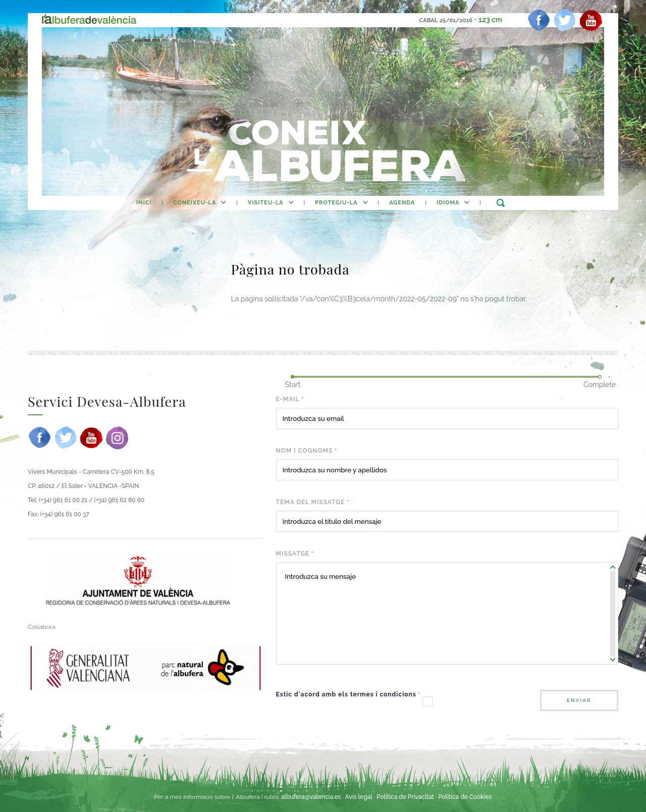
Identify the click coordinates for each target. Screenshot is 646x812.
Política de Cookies (465, 797)
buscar (500, 203)
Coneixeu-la (195, 203)
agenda (402, 203)
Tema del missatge (313, 502)
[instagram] (117, 438)
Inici (144, 203)
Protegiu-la (336, 203)
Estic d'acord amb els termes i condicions (348, 694)
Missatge (295, 554)
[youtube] (591, 20)
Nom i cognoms (307, 451)
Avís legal (359, 797)
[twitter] (565, 20)
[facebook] (539, 20)
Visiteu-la (266, 203)
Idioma (448, 203)
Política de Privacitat (406, 797)
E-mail (290, 399)
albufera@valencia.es (311, 797)
